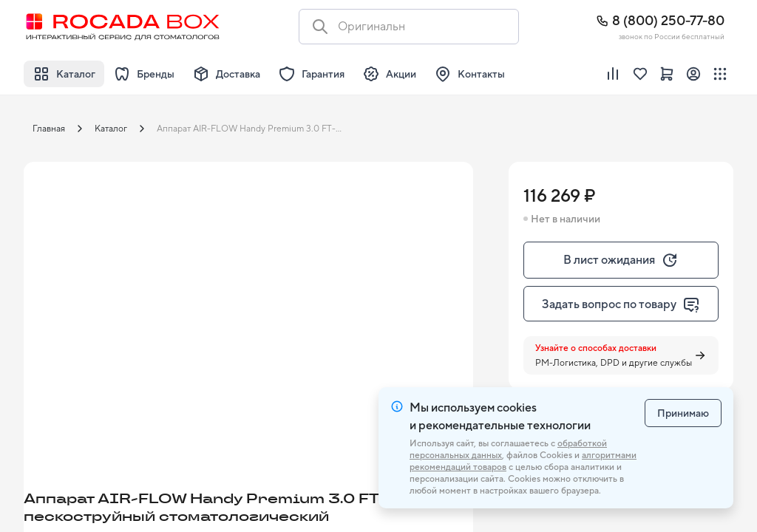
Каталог (111, 129)
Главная (49, 129)
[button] (149, 287)
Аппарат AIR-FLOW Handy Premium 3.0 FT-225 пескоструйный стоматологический (256, 129)
